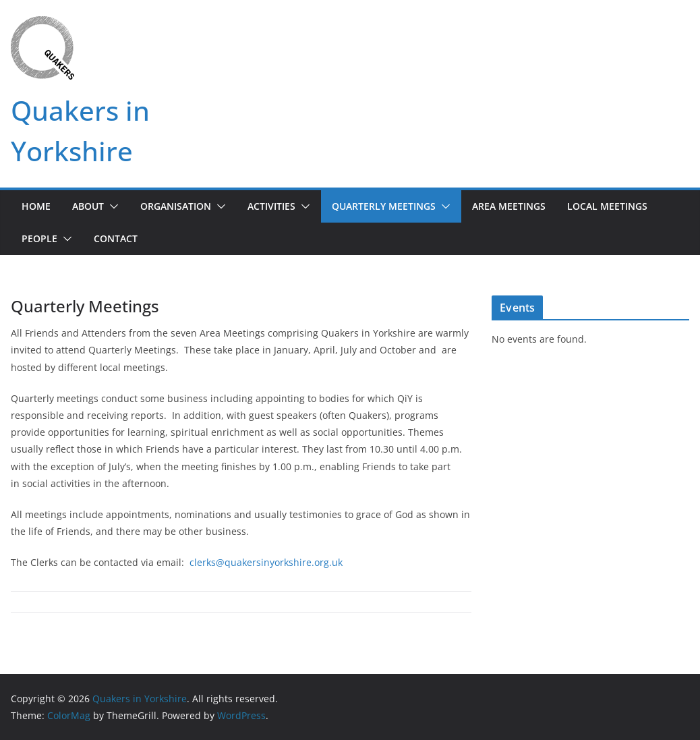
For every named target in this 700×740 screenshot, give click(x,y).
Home (36, 206)
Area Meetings (509, 206)
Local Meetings (607, 206)
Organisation (176, 206)
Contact (116, 238)
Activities (271, 206)
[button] (111, 206)
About (88, 206)
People (39, 238)
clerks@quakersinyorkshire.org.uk (266, 562)
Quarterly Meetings (384, 206)
